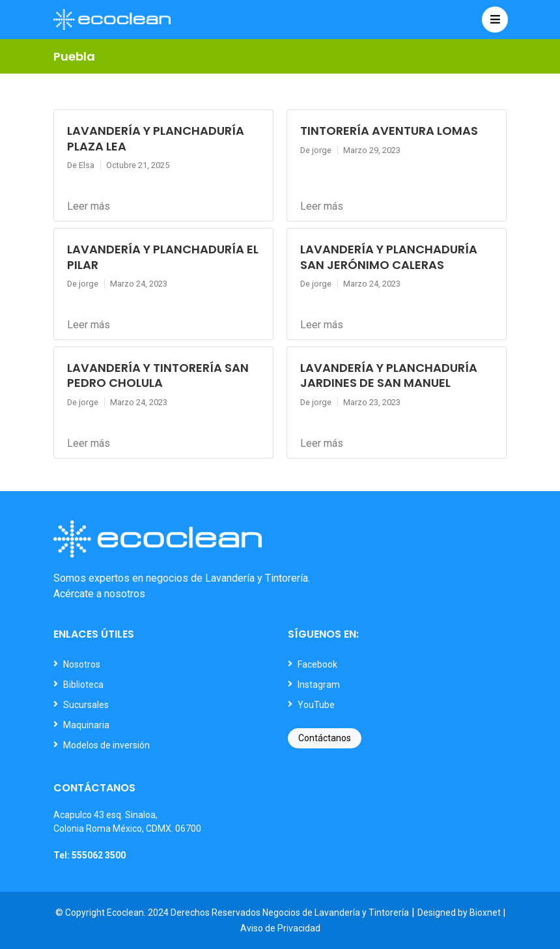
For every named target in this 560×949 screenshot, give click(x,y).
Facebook (317, 664)
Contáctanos (325, 738)
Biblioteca (83, 685)
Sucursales (86, 705)
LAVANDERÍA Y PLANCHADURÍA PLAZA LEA (156, 138)
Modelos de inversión (106, 745)
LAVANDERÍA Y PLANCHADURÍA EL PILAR (163, 257)
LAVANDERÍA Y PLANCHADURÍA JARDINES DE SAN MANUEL (389, 375)
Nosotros (82, 664)
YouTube (316, 705)
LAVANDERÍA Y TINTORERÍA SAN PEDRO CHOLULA (158, 375)
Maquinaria (86, 725)
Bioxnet (485, 913)
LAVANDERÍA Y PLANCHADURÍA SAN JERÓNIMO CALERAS (389, 257)
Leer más (89, 206)
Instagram (319, 685)
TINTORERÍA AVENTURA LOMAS (389, 131)
